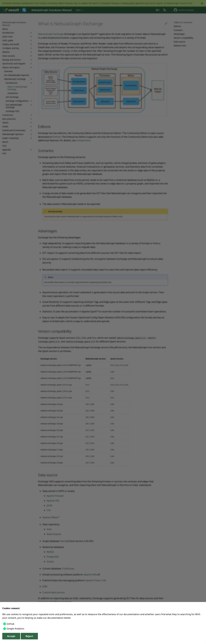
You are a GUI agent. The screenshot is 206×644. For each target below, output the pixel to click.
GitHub (10, 624)
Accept (11, 636)
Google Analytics (15, 629)
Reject (29, 636)
